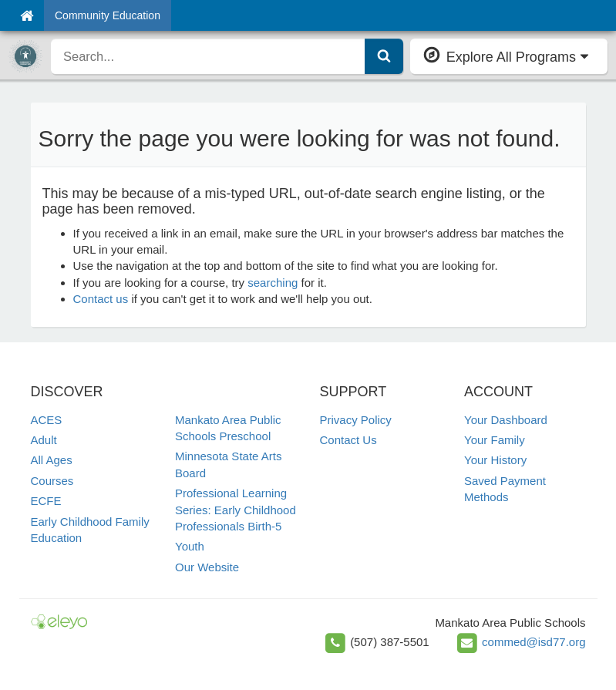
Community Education (108, 15)
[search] (208, 56)
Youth (190, 546)
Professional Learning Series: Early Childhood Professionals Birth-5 (236, 510)
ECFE (46, 501)
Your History (495, 460)
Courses (52, 481)
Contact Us (348, 440)
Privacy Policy (356, 420)
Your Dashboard (506, 420)
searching (273, 283)
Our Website (207, 567)
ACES (47, 420)
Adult (44, 440)
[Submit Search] (384, 56)
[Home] (27, 15)
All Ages (52, 460)
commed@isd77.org (534, 642)
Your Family (495, 440)
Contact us (101, 299)
